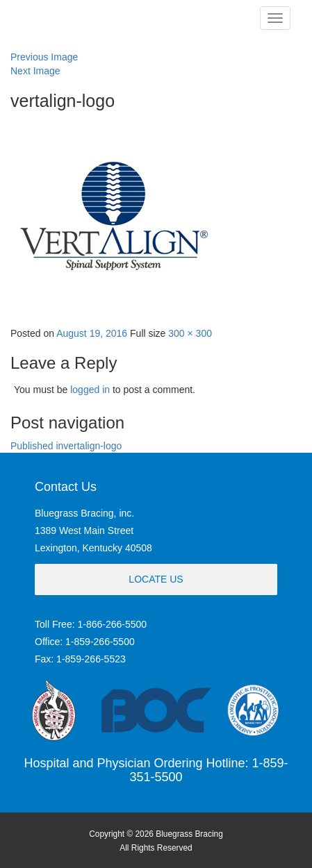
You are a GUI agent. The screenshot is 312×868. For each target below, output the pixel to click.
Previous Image (44, 57)
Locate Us (156, 579)
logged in (90, 390)
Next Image (35, 71)
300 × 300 (190, 333)
